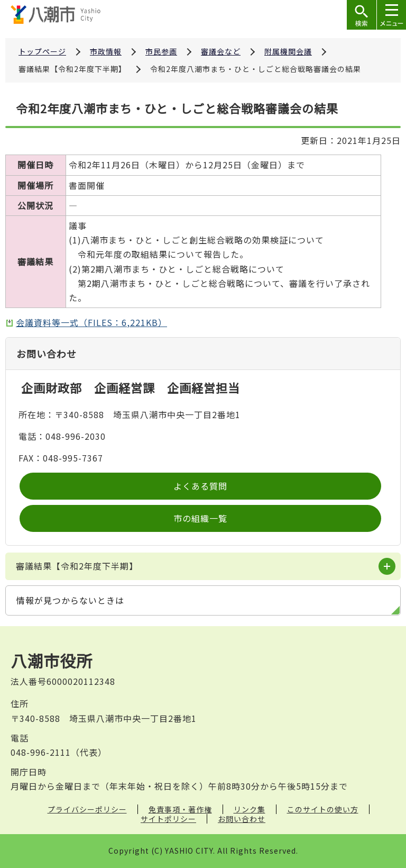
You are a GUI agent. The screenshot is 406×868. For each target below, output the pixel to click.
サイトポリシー (168, 819)
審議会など (221, 51)
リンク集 (250, 809)
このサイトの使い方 (323, 809)
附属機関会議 (288, 51)
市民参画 (161, 51)
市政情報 (106, 51)
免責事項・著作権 (180, 809)
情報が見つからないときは (70, 600)
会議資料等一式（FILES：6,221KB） (91, 322)
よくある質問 (200, 486)
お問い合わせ (242, 819)
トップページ (42, 51)
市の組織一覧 (200, 518)
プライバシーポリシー (87, 809)
